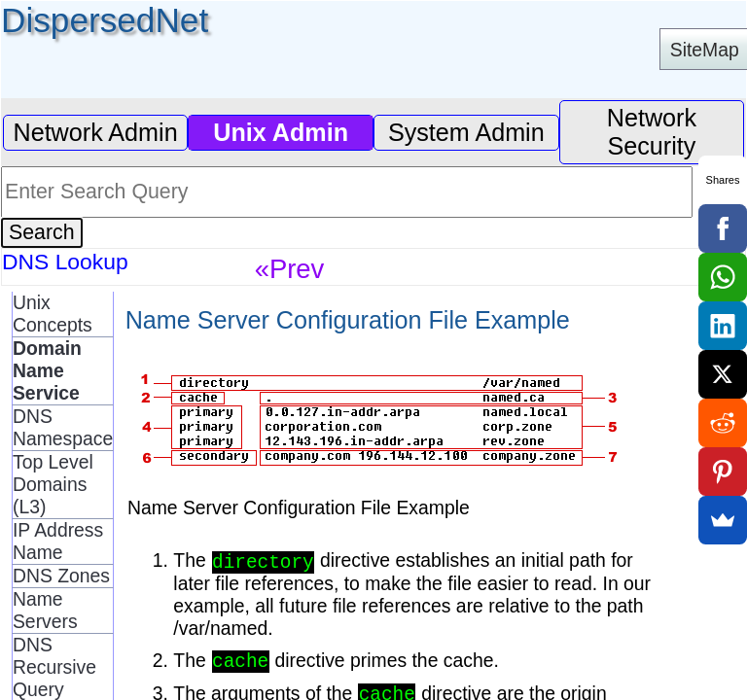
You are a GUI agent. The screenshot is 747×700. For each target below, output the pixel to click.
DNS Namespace (63, 427)
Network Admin (95, 132)
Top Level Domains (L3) (53, 484)
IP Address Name (58, 541)
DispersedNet (105, 20)
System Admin (466, 132)
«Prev (290, 269)
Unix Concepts (53, 314)
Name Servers (45, 610)
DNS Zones (61, 576)
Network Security (652, 132)
